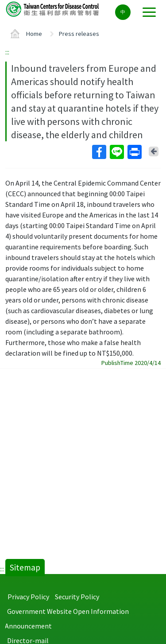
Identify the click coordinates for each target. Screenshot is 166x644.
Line (116, 152)
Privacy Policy (28, 597)
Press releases (79, 34)
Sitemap (25, 567)
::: (7, 52)
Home (34, 34)
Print (134, 152)
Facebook (99, 152)
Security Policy (77, 597)
